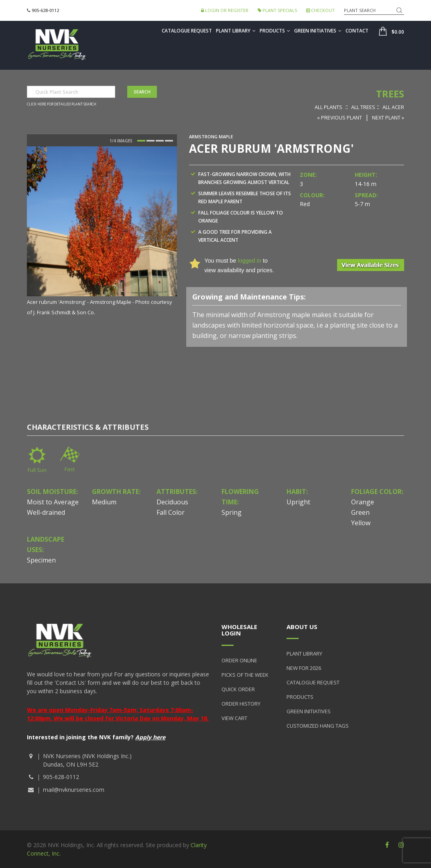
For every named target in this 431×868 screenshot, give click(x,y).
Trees (390, 94)
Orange (363, 502)
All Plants (328, 107)
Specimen (41, 560)
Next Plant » (388, 117)
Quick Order (238, 689)
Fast (70, 469)
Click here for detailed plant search (62, 104)
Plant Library (236, 31)
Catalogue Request (187, 31)
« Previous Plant (340, 117)
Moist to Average (53, 502)
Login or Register (225, 10)
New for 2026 (304, 668)
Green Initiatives (318, 31)
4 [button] (169, 141)
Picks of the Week (245, 675)
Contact (357, 31)
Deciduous (172, 502)
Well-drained (46, 512)
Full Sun (37, 470)
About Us (302, 627)
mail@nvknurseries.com (74, 790)
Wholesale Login (239, 630)
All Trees (363, 107)
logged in (250, 261)
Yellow (361, 523)
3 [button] (160, 141)
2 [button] (150, 141)
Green (360, 512)
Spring (232, 512)
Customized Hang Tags (318, 726)
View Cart (234, 718)
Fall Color (171, 512)
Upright (298, 502)
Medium (104, 502)
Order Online (239, 660)
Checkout (320, 10)
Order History (241, 704)
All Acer (393, 107)
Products (275, 31)
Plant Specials (277, 10)
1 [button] (141, 141)
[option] (102, 232)
